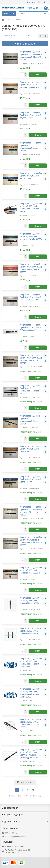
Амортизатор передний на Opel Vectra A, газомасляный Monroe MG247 (31, 147)
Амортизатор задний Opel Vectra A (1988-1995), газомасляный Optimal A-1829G (31, 723)
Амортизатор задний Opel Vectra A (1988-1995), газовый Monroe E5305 (31, 631)
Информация (25, 808)
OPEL (9, 20)
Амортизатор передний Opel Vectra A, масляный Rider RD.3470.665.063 (30, 297)
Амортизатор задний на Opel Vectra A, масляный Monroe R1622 (30, 449)
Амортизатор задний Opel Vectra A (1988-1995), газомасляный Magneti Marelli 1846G (31, 693)
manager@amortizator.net (15, 837)
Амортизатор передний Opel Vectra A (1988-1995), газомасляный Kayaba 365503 (31, 268)
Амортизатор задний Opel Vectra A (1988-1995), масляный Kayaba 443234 (31, 236)
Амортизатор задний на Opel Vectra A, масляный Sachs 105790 (30, 479)
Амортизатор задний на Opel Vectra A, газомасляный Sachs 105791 (30, 420)
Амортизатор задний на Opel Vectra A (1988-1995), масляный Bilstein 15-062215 (31, 359)
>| (33, 790)
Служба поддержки (25, 815)
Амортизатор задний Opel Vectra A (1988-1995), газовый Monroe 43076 (31, 601)
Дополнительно (25, 822)
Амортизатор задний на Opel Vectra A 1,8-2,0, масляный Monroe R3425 (31, 85)
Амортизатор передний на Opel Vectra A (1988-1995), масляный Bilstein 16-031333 (31, 511)
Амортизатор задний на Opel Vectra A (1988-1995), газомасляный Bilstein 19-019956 (31, 56)
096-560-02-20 (11, 833)
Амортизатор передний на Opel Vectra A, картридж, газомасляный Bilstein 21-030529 (31, 541)
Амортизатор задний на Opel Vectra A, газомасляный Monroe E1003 (30, 389)
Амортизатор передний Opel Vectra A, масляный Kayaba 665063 (30, 115)
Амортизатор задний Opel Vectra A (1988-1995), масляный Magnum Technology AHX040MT (31, 754)
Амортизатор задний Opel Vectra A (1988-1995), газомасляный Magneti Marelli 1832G (31, 663)
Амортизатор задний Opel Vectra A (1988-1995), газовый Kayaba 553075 (31, 570)
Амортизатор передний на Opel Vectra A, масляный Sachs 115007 (31, 176)
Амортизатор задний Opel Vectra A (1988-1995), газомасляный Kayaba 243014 (31, 207)
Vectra (17, 20)
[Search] (33, 14)
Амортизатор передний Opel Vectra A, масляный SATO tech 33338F (30, 327)
